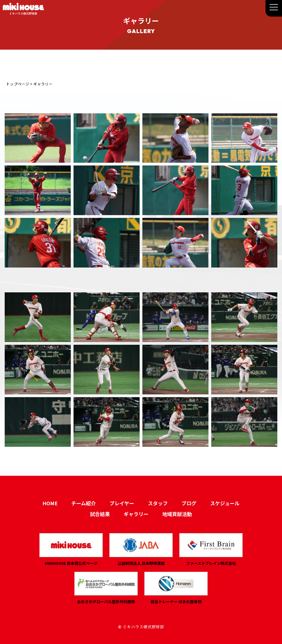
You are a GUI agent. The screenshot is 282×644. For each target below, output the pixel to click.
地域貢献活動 (177, 514)
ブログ (189, 503)
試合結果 (100, 514)
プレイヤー (122, 503)
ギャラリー (136, 514)
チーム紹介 (84, 503)
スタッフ (158, 503)
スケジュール (225, 503)
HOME (50, 503)
